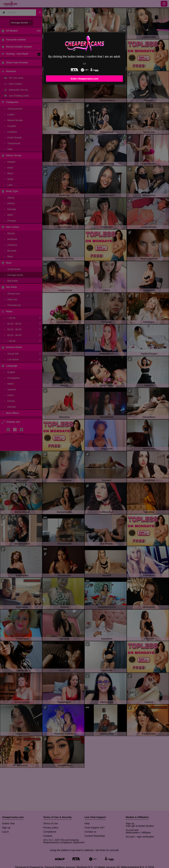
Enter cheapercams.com (84, 79)
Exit (84, 63)
